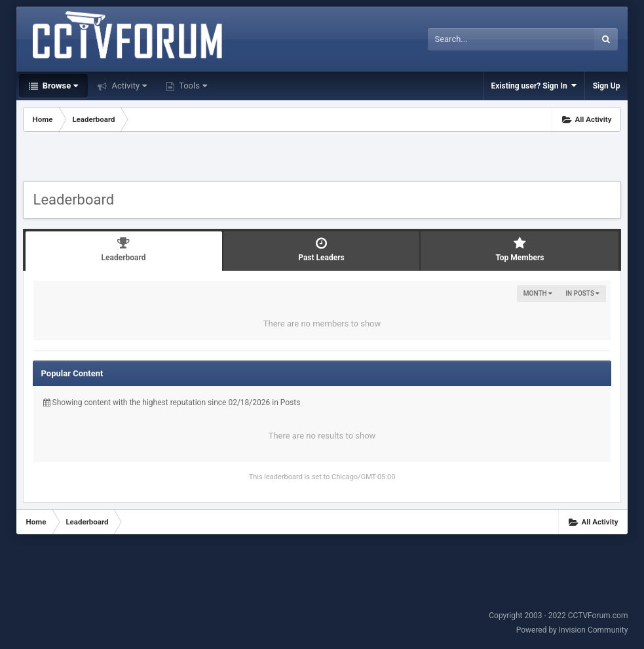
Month (538, 293)
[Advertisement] (322, 158)
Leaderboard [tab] (124, 249)
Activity (128, 86)
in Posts (582, 293)
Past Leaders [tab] (322, 249)
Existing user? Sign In (534, 86)
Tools (192, 86)
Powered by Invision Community (572, 630)
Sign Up (607, 86)
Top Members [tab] (520, 249)
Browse (60, 86)
